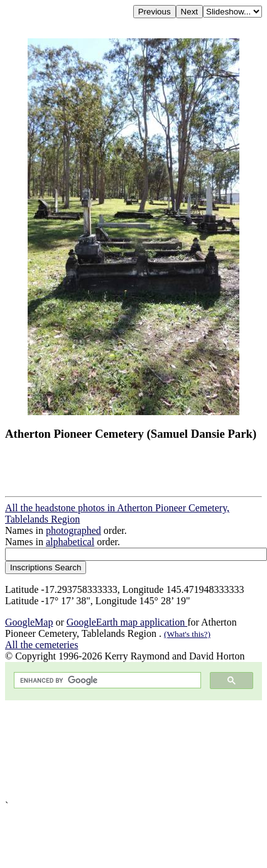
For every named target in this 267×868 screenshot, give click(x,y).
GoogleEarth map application (127, 622)
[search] (106, 681)
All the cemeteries (41, 645)
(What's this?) (187, 634)
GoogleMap (29, 622)
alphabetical (70, 542)
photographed (74, 530)
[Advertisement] (118, 750)
